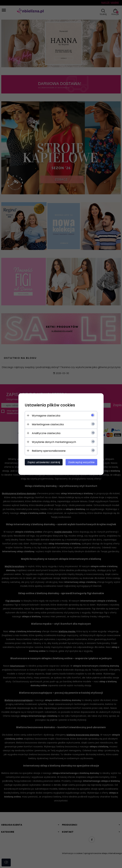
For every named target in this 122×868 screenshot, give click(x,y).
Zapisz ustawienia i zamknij (44, 462)
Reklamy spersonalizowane (49, 451)
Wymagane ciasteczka (46, 415)
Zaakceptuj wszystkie (81, 462)
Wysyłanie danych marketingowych (54, 442)
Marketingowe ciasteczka (48, 424)
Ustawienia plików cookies (50, 405)
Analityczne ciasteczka (46, 433)
